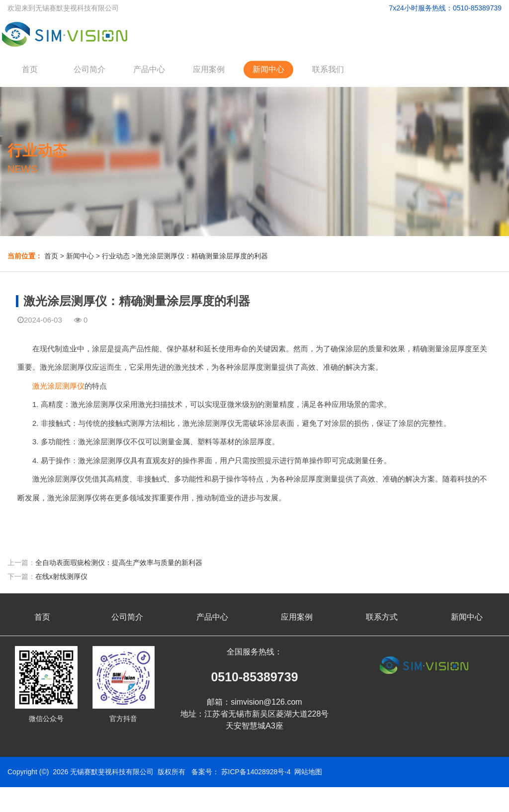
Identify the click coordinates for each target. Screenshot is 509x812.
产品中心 (149, 69)
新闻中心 (268, 69)
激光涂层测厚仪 (58, 386)
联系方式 (382, 617)
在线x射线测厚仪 (61, 576)
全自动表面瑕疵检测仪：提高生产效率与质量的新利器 (119, 563)
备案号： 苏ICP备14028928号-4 (241, 772)
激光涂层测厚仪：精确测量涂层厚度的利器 (202, 256)
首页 (30, 69)
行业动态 (116, 256)
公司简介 (89, 69)
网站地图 (308, 772)
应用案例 (209, 69)
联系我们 (328, 69)
